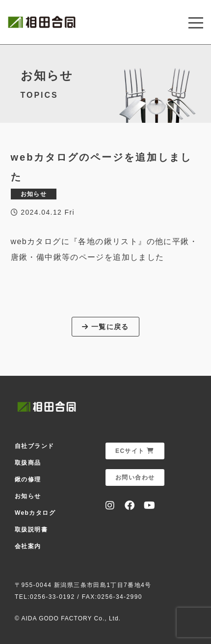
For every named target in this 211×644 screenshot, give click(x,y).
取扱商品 (28, 463)
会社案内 (28, 546)
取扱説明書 (31, 530)
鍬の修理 (28, 479)
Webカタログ (35, 513)
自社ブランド (34, 446)
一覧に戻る (105, 327)
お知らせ (28, 496)
